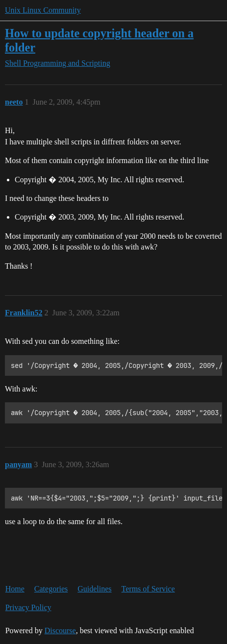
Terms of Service (148, 589)
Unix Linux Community (43, 10)
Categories (51, 589)
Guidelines (94, 589)
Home (15, 589)
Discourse (60, 630)
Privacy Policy (28, 607)
